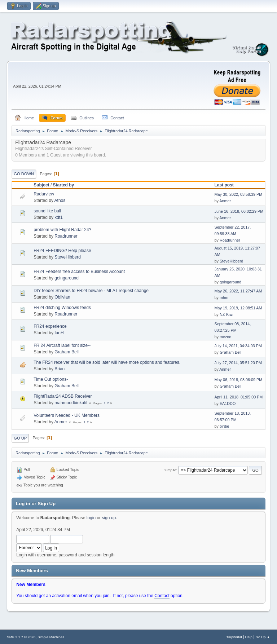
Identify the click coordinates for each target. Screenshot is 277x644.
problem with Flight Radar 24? (62, 230)
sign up (109, 518)
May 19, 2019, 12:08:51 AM (238, 308)
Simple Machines (51, 637)
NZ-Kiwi (227, 314)
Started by (64, 185)
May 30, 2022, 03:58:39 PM (238, 194)
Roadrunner (66, 236)
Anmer (225, 201)
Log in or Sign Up (36, 504)
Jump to (170, 470)
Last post (224, 185)
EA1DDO (228, 403)
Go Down (24, 174)
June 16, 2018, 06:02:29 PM (239, 211)
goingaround (67, 278)
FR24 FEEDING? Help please (62, 251)
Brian (60, 369)
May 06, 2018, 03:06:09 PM (238, 380)
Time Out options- (51, 379)
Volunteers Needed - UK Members (67, 415)
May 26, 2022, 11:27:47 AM (238, 291)
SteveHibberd (68, 257)
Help (249, 637)
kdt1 (59, 217)
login (91, 518)
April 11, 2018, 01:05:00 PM (238, 397)
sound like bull (47, 211)
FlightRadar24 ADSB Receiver (63, 396)
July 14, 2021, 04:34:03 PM (238, 346)
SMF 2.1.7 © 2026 (21, 637)
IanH (59, 333)
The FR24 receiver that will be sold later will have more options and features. (107, 362)
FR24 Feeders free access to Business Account (79, 272)
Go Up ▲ (263, 637)
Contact (162, 596)
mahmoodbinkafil (71, 403)
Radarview (44, 194)
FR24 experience (50, 326)
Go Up (20, 438)
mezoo (225, 337)
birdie (224, 426)
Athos (60, 200)
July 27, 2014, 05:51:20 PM (238, 363)
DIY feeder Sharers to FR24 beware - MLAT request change (91, 291)
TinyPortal (234, 637)
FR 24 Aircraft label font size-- (62, 345)
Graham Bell (67, 352)
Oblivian (62, 297)
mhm (224, 297)
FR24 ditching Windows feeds (62, 308)
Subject (41, 185)
